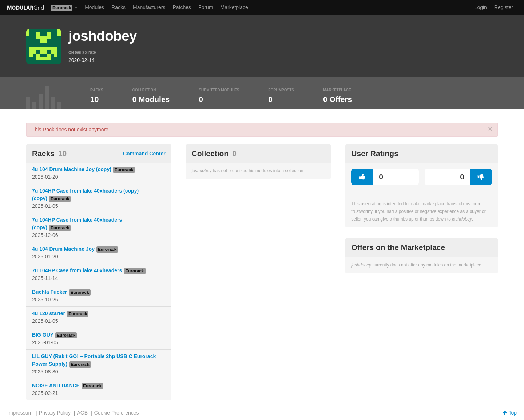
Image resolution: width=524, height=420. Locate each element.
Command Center (144, 154)
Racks (118, 7)
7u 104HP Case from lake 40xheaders (77, 270)
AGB (82, 413)
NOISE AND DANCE (56, 385)
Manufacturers (149, 7)
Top (510, 413)
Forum (206, 7)
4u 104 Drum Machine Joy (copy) (72, 169)
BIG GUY (43, 335)
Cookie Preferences (117, 413)
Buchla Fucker (49, 292)
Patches (182, 7)
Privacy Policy (55, 413)
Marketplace (234, 7)
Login (481, 7)
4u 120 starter (49, 313)
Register (504, 7)
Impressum (20, 413)
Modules (94, 7)
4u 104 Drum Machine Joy (63, 249)
